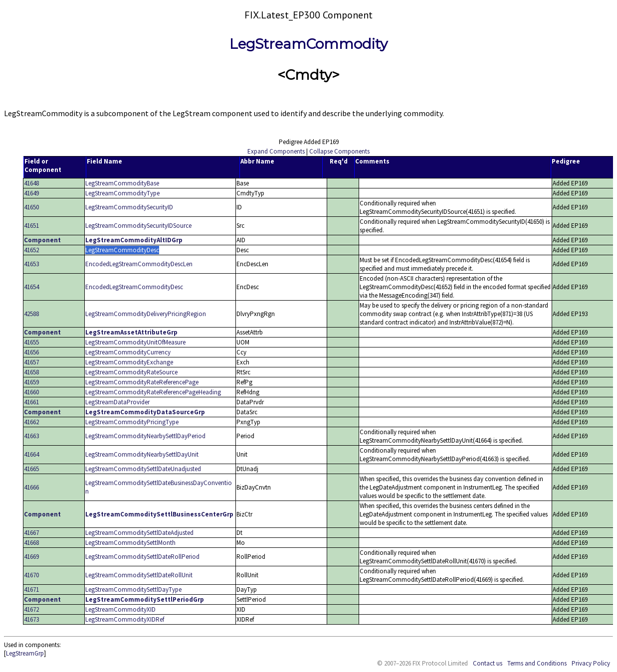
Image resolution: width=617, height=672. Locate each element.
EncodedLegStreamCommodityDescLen (139, 264)
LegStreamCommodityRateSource (131, 372)
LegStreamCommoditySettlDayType (133, 589)
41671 (31, 589)
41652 (31, 250)
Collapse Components (339, 151)
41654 (31, 287)
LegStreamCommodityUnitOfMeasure (135, 342)
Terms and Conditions (537, 663)
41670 (31, 575)
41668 (31, 543)
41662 (31, 422)
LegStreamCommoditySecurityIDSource (138, 226)
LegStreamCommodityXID (120, 609)
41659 (31, 382)
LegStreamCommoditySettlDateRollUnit (139, 575)
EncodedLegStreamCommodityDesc (134, 287)
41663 (31, 436)
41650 (31, 207)
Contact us (488, 663)
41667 (31, 533)
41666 (31, 487)
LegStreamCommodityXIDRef (125, 619)
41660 (31, 392)
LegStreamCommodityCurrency (128, 352)
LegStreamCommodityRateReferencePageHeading (153, 392)
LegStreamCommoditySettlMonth (130, 543)
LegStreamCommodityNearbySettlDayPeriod (145, 436)
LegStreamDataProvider (117, 402)
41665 (31, 469)
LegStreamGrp (25, 653)
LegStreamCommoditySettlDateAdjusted (139, 533)
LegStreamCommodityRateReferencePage (142, 382)
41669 (31, 557)
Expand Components (276, 151)
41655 (31, 342)
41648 (31, 183)
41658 (31, 372)
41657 (31, 362)
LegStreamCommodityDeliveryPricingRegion (146, 314)
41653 (31, 264)
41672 (31, 609)
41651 (31, 226)
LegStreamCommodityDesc (122, 250)
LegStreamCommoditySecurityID (129, 207)
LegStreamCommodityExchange (129, 362)
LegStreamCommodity (308, 44)
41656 (31, 352)
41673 (31, 619)
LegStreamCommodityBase (122, 183)
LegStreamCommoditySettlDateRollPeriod (142, 557)
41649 (31, 193)
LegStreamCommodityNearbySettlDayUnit (142, 454)
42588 (31, 314)
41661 (31, 402)
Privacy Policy (591, 663)
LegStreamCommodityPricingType (132, 422)
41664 (31, 454)
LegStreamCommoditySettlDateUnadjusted (143, 469)
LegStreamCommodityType (122, 193)
